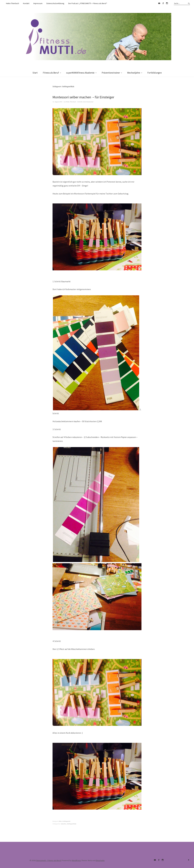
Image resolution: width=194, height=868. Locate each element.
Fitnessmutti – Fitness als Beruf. (48, 860)
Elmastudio (100, 860)
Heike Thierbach (13, 3)
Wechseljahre (134, 73)
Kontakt (26, 3)
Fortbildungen (155, 73)
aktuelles (64, 824)
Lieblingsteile (66, 821)
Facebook (163, 3)
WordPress (76, 860)
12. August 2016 (57, 102)
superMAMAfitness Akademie (80, 73)
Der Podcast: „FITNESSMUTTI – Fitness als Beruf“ (88, 3)
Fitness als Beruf (51, 73)
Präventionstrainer (111, 73)
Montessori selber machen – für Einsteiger (84, 97)
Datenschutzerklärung (55, 3)
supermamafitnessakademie (167, 3)
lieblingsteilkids (72, 824)
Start (35, 73)
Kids (60, 821)
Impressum (38, 3)
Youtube (159, 3)
